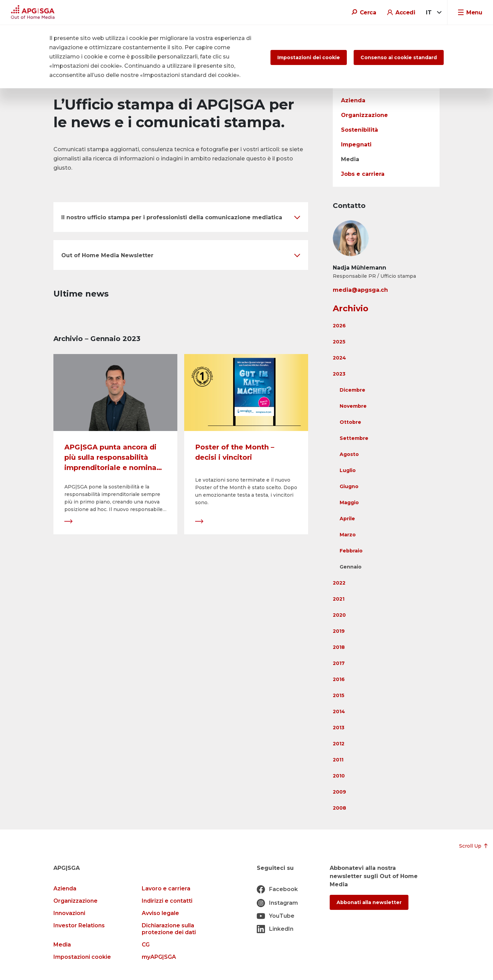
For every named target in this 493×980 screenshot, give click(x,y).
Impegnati (356, 145)
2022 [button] (339, 583)
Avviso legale (160, 913)
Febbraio (351, 551)
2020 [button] (339, 615)
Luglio (348, 470)
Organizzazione (364, 115)
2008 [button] (339, 808)
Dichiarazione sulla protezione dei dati (169, 929)
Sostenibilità (359, 130)
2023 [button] (339, 374)
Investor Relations (79, 925)
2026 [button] (339, 326)
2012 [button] (339, 744)
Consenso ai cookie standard (399, 57)
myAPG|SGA (159, 957)
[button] (181, 217)
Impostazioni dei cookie (309, 57)
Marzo (348, 535)
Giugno (349, 486)
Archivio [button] (351, 308)
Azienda (353, 100)
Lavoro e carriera (166, 888)
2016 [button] (339, 679)
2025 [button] (339, 342)
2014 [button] (339, 711)
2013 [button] (339, 728)
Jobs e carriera (363, 174)
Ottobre (350, 422)
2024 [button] (339, 358)
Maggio (349, 502)
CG (146, 945)
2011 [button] (338, 760)
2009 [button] (339, 792)
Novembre (353, 406)
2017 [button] (339, 663)
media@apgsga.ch (360, 290)
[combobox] (433, 13)
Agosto (349, 454)
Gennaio (351, 567)
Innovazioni (69, 913)
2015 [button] (339, 695)
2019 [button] (339, 631)
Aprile (347, 519)
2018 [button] (339, 647)
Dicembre (352, 390)
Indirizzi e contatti (167, 901)
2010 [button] (339, 776)
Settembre (354, 438)
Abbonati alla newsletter (369, 902)
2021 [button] (339, 599)
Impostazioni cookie (82, 957)
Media (350, 159)
